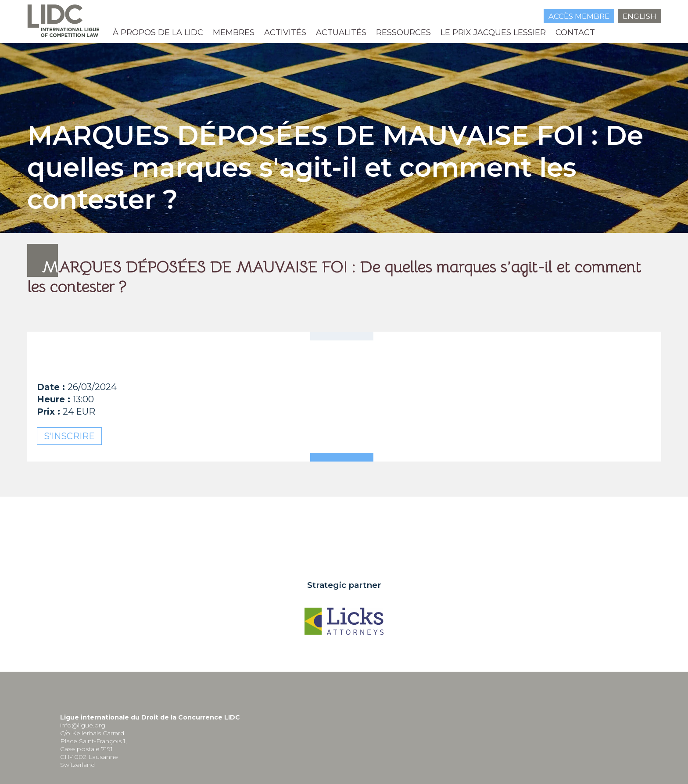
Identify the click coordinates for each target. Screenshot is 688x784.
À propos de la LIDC (158, 32)
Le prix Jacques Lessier (493, 32)
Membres (234, 32)
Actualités (341, 32)
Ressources (403, 32)
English (640, 16)
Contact (575, 32)
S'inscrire (69, 436)
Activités (285, 32)
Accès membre (579, 16)
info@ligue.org (83, 725)
